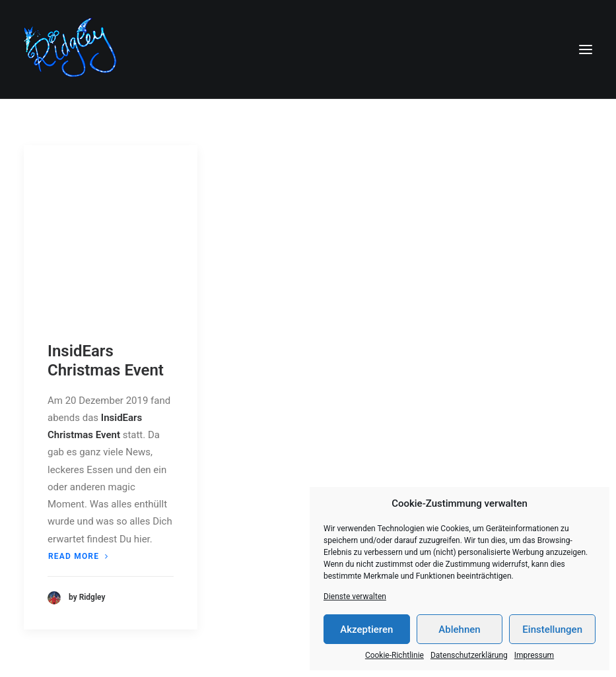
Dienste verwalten (355, 596)
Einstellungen (552, 629)
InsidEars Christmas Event (106, 361)
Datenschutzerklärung (469, 655)
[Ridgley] (73, 49)
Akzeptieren (366, 629)
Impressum (534, 655)
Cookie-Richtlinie (394, 655)
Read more (78, 556)
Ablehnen (459, 629)
